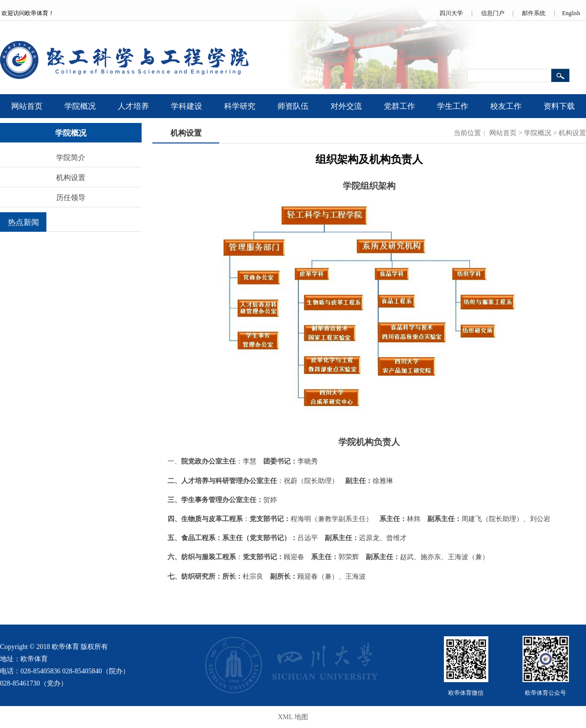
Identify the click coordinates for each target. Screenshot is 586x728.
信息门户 (493, 13)
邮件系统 (534, 13)
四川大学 (451, 13)
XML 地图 (293, 717)
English (571, 13)
